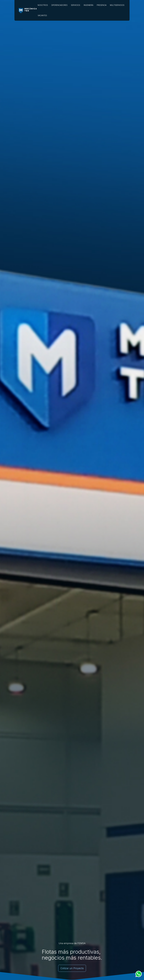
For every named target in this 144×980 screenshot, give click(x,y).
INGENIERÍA (89, 5)
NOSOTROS (43, 5)
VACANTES (42, 15)
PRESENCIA (102, 5)
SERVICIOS (76, 5)
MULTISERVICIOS (117, 5)
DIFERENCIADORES (59, 5)
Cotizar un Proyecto (72, 968)
